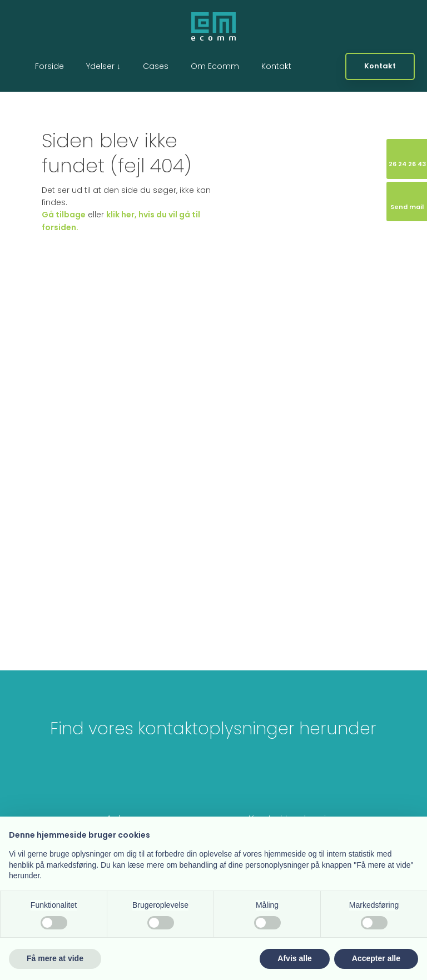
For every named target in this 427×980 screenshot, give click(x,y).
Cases (156, 66)
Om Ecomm (215, 66)
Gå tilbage (64, 215)
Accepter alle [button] (376, 958)
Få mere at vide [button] (55, 958)
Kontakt (276, 66)
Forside (49, 66)
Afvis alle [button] (294, 958)
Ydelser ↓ (103, 66)
